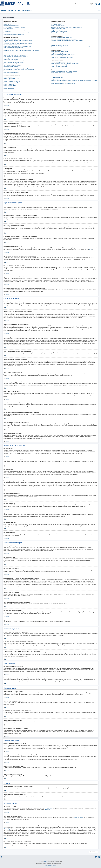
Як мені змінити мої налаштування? (12, 39)
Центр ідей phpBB (79, 818)
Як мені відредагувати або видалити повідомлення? (16, 57)
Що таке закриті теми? (9, 87)
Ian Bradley (54, 860)
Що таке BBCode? (8, 77)
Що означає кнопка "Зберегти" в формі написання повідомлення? (19, 69)
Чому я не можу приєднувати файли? (12, 65)
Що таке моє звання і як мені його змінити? (14, 49)
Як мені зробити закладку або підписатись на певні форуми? (66, 64)
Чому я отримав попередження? (11, 67)
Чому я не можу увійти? (9, 29)
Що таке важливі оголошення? (11, 83)
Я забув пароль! (7, 31)
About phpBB (48, 810)
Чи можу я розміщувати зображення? (12, 81)
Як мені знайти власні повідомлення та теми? (62, 57)
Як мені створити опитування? (11, 60)
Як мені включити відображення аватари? (13, 48)
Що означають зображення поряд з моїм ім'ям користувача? (18, 46)
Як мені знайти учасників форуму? (59, 56)
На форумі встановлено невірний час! (12, 42)
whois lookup (7, 829)
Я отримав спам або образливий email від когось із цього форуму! (67, 40)
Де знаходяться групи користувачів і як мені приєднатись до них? (67, 27)
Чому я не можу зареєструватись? (11, 26)
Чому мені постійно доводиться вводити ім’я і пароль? (16, 33)
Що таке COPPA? (7, 24)
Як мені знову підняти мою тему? (11, 72)
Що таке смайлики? (8, 80)
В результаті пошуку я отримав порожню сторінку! (63, 54)
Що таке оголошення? (9, 84)
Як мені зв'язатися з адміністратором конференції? (63, 83)
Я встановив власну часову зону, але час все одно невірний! (18, 43)
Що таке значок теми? (9, 88)
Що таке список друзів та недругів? (60, 45)
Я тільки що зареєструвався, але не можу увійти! (15, 27)
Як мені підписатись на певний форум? (61, 65)
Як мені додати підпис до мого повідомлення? (14, 58)
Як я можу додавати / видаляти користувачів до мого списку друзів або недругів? (70, 47)
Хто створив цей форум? (57, 77)
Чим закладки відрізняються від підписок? (61, 62)
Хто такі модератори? (56, 24)
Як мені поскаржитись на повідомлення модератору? (16, 68)
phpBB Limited (48, 808)
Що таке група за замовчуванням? (59, 31)
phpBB (91, 249)
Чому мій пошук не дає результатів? (60, 53)
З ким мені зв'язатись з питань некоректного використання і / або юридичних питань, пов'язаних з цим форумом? (74, 81)
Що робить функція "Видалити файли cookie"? (14, 34)
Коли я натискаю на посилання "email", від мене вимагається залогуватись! (21, 50)
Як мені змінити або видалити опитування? (14, 62)
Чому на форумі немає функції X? (59, 79)
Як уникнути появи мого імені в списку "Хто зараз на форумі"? (18, 40)
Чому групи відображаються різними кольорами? (63, 30)
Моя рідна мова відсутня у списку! (12, 45)
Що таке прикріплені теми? (10, 86)
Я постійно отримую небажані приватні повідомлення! (64, 39)
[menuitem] (96, 4)
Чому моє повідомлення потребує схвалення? (14, 71)
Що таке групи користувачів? (58, 26)
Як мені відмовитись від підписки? (59, 66)
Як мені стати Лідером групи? (58, 29)
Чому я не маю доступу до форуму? (12, 64)
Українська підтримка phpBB (58, 863)
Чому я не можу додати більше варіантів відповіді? (15, 61)
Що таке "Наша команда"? (58, 33)
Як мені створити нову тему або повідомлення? (15, 55)
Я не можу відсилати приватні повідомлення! (62, 38)
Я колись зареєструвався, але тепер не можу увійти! (16, 30)
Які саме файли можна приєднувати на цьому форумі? (64, 71)
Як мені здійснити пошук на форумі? (60, 52)
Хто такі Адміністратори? (57, 23)
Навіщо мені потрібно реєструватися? (12, 23)
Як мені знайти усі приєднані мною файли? (62, 73)
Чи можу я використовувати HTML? (12, 78)
